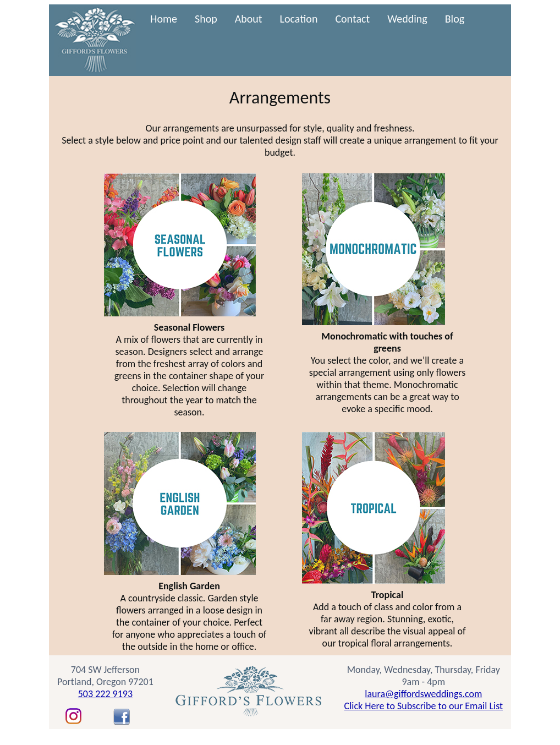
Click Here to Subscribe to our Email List (424, 706)
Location (299, 19)
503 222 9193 (105, 694)
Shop (206, 19)
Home (164, 19)
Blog (455, 19)
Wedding (407, 19)
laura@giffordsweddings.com (423, 694)
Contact (352, 19)
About (249, 19)
